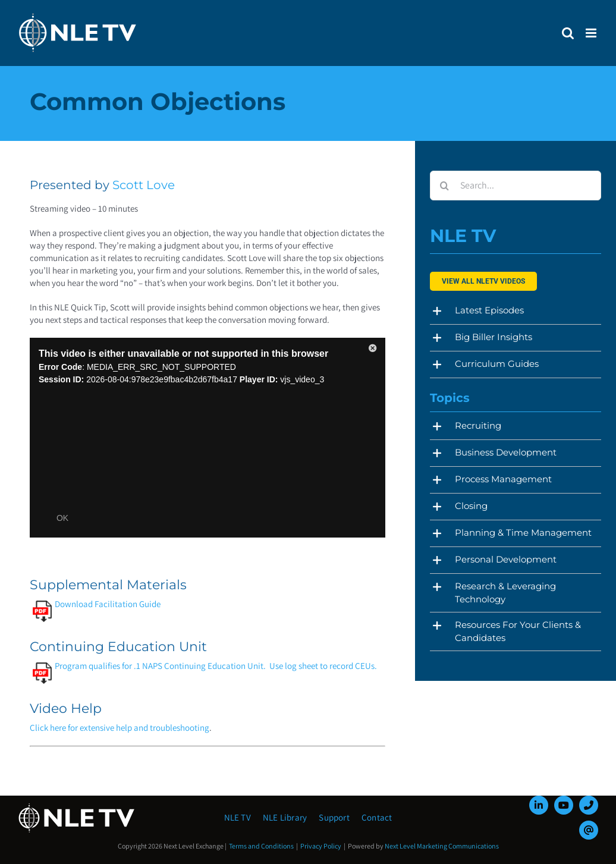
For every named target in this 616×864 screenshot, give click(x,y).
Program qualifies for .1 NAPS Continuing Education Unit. (149, 666)
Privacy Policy (321, 846)
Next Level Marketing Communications (442, 846)
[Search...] (516, 186)
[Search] (445, 186)
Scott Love (144, 185)
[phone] (589, 805)
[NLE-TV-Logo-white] (77, 807)
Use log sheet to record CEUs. (323, 666)
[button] (516, 311)
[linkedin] (539, 805)
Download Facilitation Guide (97, 604)
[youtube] (564, 805)
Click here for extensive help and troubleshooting (120, 728)
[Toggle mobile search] (568, 33)
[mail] (589, 830)
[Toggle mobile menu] (592, 33)
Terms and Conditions (261, 846)
